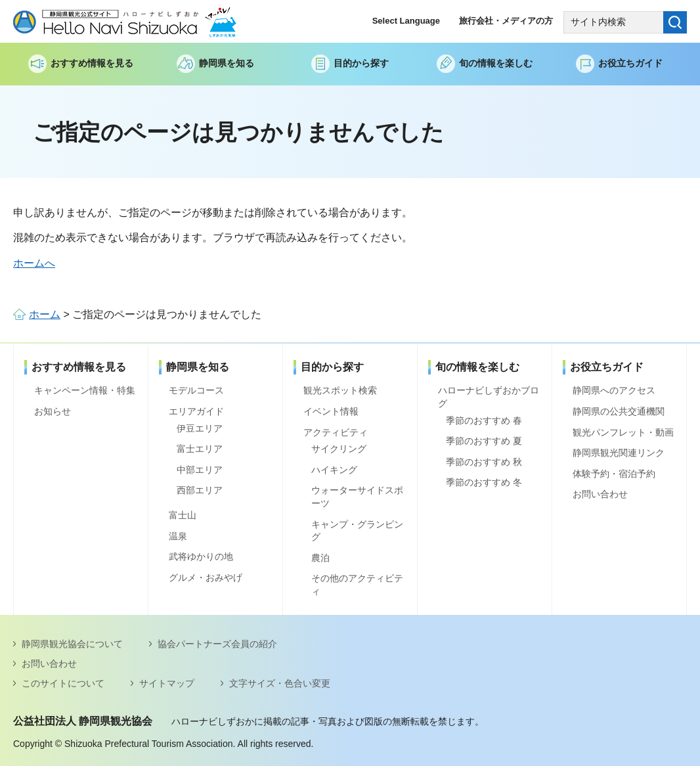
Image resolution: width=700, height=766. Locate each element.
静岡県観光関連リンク (619, 453)
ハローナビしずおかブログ (489, 397)
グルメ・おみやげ (206, 577)
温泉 (178, 536)
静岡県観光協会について (72, 644)
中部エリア (200, 470)
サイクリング (339, 449)
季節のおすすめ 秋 (484, 462)
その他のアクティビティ (357, 585)
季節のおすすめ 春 (484, 420)
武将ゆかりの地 (201, 556)
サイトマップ (167, 683)
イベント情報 (331, 411)
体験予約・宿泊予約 (614, 474)
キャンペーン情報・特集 (85, 390)
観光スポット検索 (340, 390)
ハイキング (334, 470)
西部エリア (200, 490)
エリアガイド (196, 411)
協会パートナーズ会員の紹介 (217, 644)
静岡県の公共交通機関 (619, 411)
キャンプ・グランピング (357, 531)
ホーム (45, 314)
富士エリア (200, 449)
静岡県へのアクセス (614, 390)
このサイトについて (63, 683)
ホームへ (34, 263)
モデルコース (196, 390)
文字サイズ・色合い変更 (280, 683)
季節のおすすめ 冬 (484, 482)
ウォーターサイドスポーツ (357, 497)
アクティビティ (336, 432)
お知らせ (53, 411)
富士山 (183, 515)
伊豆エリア (200, 428)
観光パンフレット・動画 (623, 432)
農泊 (320, 558)
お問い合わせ (600, 494)
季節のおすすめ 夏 (484, 441)
